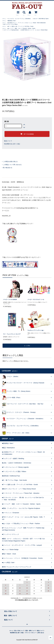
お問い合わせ (41, 633)
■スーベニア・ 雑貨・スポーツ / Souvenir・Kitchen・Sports (21, 28)
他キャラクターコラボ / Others (11, 24)
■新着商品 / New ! (12, 21)
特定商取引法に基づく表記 (12, 144)
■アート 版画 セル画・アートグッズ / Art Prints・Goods (21, 26)
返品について (8, 141)
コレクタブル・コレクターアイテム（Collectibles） (20, 19)
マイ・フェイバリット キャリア (12, 334)
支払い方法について (19, 631)
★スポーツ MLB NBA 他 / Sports (41, 19)
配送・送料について (31, 631)
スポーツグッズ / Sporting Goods (11, 30)
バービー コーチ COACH (10, 300)
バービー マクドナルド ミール (36, 300)
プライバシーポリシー (30, 633)
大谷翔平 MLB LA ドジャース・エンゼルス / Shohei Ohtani (34, 30)
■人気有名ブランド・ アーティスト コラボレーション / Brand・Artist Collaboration (27, 23)
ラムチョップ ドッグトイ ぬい (36, 330)
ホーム (4, 19)
